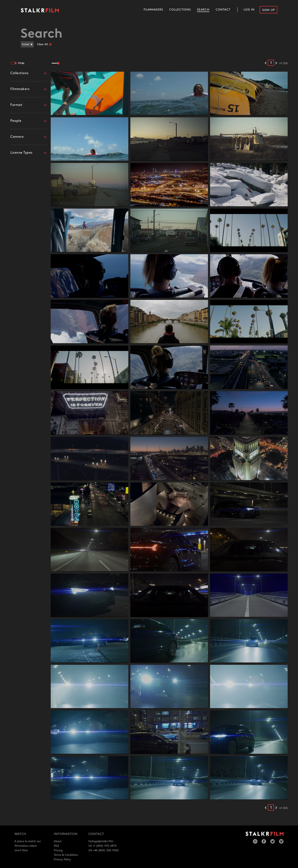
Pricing (58, 850)
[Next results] (276, 63)
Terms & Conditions (66, 855)
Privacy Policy (62, 860)
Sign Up (269, 10)
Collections (180, 10)
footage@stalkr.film (101, 841)
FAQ (56, 846)
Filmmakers (153, 10)
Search (203, 10)
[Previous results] (266, 63)
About (58, 841)
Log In (249, 10)
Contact (223, 10)
